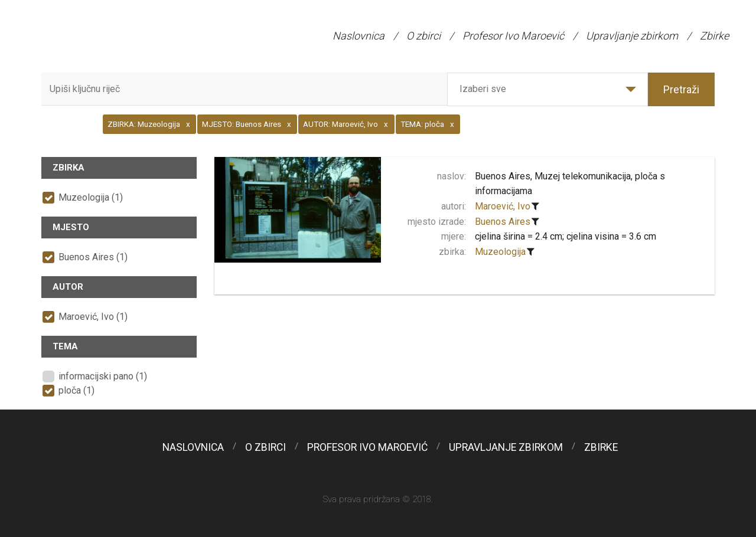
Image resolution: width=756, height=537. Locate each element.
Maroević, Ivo (503, 206)
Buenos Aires (503, 222)
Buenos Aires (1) (93, 257)
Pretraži (681, 89)
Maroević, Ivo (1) (93, 317)
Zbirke (714, 36)
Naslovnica (359, 36)
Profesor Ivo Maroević (513, 36)
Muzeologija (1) (91, 197)
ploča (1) (76, 390)
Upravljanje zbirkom (632, 36)
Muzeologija (500, 252)
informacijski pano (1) (103, 376)
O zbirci (423, 36)
